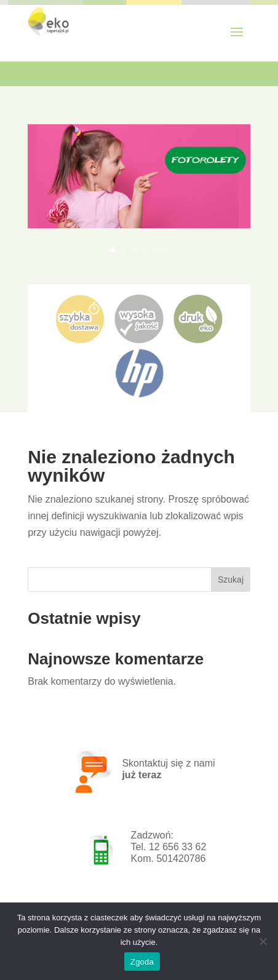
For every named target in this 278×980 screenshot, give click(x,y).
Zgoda (142, 962)
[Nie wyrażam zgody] (263, 941)
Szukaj (231, 580)
